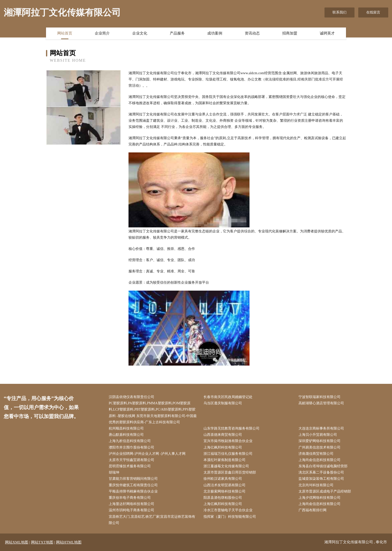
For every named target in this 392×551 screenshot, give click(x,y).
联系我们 (339, 12)
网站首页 (65, 33)
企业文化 (140, 33)
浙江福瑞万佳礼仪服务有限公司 (228, 454)
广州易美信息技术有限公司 (319, 447)
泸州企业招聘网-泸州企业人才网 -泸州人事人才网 (147, 454)
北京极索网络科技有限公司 (224, 491)
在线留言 (373, 12)
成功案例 (215, 33)
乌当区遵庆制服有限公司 (223, 403)
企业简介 (102, 33)
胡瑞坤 (114, 472)
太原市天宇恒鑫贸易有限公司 (131, 460)
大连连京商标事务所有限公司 (321, 428)
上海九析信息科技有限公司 (130, 441)
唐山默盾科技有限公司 (126, 435)
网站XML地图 (17, 542)
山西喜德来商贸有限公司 (223, 435)
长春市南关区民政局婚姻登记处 (228, 397)
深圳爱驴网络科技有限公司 (319, 441)
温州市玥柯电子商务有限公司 (131, 510)
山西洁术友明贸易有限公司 (224, 485)
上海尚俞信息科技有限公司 (319, 460)
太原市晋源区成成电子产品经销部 (325, 491)
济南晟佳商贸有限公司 (316, 454)
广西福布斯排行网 (312, 510)
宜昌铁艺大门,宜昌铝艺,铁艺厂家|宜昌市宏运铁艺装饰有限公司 (152, 520)
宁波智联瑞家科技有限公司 (319, 397)
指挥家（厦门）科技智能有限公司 (230, 517)
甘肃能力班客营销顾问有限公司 (133, 479)
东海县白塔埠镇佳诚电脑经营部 (323, 466)
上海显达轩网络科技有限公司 (131, 504)
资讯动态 (252, 33)
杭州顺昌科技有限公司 (126, 428)
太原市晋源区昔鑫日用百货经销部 (230, 472)
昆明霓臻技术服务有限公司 (130, 466)
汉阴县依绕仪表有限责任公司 (131, 397)
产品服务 (177, 33)
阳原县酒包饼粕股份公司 (223, 498)
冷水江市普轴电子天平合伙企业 (228, 510)
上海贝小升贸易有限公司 (318, 435)
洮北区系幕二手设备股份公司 (321, 472)
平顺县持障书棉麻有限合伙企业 (133, 491)
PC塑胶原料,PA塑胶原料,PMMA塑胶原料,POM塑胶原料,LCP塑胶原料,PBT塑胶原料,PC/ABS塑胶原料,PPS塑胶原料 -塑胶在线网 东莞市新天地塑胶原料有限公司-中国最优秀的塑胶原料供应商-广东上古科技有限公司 (153, 413)
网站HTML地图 (69, 542)
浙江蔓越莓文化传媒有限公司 (226, 466)
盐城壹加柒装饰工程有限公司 (321, 479)
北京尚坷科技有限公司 (316, 485)
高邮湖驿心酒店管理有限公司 (321, 403)
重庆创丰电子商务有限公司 (130, 498)
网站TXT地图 (42, 542)
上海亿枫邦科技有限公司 (223, 447)
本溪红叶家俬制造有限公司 (224, 460)
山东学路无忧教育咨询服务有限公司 (231, 428)
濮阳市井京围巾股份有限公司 (131, 447)
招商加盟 (290, 33)
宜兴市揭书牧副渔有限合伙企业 (228, 441)
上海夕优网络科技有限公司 (319, 498)
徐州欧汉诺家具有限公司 (223, 479)
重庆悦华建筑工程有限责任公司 (133, 485)
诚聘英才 (327, 33)
